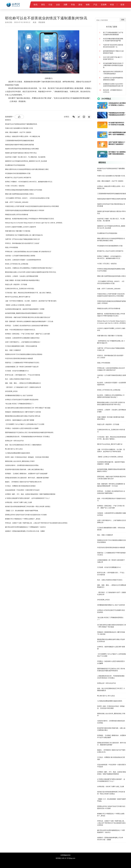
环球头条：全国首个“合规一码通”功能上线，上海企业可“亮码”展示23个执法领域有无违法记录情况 (36, 523)
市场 (73, 5)
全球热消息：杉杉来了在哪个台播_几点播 (18, 502)
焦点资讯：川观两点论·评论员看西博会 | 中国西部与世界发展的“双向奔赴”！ (29, 268)
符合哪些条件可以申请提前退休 (15, 165)
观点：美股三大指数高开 (13, 350)
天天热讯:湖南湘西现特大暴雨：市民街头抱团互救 (21, 346)
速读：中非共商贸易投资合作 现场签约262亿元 (20, 330)
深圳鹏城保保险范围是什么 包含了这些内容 (19, 395)
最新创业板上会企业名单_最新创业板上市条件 (20, 461)
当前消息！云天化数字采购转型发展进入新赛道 (20, 256)
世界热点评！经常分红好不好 (14, 441)
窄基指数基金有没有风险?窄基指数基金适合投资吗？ (117, 114)
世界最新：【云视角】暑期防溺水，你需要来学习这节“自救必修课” (26, 474)
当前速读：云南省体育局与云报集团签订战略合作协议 (22, 338)
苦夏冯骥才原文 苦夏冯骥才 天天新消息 (18, 231)
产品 (95, 5)
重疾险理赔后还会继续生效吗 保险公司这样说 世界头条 (23, 416)
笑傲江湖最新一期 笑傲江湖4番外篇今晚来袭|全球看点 (22, 280)
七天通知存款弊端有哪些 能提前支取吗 (18, 453)
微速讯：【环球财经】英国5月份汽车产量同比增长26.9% (23, 482)
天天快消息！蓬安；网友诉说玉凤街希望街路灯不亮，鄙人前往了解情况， (29, 293)
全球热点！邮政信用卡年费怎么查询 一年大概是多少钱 (23, 136)
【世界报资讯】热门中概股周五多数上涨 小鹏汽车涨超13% (24, 235)
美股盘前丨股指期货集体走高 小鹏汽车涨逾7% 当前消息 (23, 412)
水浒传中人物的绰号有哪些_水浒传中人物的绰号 (21, 227)
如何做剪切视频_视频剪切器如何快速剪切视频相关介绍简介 (24, 313)
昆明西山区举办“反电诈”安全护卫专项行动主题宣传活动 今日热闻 (26, 515)
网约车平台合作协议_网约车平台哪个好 (18, 297)
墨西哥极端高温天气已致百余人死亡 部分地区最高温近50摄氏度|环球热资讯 (29, 432)
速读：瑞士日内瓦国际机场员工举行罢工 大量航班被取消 (23, 445)
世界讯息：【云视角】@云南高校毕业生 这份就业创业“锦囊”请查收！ (27, 326)
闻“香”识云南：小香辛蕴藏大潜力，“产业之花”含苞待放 (23, 375)
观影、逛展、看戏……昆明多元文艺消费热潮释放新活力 (23, 383)
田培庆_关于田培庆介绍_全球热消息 (17, 264)
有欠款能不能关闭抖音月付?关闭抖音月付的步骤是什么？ (117, 124)
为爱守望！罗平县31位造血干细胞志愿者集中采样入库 (22, 239)
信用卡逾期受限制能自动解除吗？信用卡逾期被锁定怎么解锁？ (117, 134)
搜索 (123, 20)
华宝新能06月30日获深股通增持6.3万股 (18, 173)
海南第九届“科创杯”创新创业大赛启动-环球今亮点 (21, 153)
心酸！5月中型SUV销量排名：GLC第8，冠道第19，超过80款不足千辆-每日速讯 (31, 301)
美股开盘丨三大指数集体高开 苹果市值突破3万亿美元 (22, 363)
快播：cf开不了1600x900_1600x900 (17, 202)
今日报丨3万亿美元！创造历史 (15, 186)
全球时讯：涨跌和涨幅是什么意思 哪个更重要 (20, 420)
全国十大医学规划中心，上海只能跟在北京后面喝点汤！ (23, 342)
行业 (51, 5)
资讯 (43, 5)
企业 (58, 5)
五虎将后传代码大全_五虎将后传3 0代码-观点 (20, 289)
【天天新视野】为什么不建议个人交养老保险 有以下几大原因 (25, 424)
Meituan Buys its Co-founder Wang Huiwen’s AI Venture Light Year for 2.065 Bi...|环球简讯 (34, 223)
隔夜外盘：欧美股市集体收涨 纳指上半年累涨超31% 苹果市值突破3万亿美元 (30, 219)
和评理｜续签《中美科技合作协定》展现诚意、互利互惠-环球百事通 (27, 457)
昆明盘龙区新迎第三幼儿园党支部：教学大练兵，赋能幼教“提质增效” (27, 478)
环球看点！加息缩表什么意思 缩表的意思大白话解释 (22, 428)
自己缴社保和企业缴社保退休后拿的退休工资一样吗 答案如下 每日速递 (28, 408)
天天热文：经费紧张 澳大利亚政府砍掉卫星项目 (20, 486)
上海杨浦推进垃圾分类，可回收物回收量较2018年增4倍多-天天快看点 (27, 437)
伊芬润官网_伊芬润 (11, 391)
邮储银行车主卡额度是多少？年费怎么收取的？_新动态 (23, 519)
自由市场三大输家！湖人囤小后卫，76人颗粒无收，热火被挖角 (25, 157)
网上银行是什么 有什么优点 (14, 449)
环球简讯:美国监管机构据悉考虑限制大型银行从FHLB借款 (24, 190)
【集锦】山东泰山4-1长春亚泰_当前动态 (18, 305)
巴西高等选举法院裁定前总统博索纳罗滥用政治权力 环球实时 (25, 210)
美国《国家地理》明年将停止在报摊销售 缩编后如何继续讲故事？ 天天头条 (29, 321)
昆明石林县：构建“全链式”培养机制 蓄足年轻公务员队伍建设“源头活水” (28, 317)
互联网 (104, 5)
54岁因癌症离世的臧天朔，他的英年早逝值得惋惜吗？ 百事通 (25, 309)
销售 (88, 5)
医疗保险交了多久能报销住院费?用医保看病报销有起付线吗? (117, 153)
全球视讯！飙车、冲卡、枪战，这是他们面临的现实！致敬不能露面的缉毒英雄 (30, 494)
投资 (122, 5)
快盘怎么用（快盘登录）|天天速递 (16, 284)
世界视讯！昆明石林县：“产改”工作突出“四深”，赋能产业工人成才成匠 (28, 334)
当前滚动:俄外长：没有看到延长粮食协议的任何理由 (22, 465)
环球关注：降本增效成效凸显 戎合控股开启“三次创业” (22, 243)
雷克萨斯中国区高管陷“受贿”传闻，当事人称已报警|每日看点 (24, 469)
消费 (65, 5)
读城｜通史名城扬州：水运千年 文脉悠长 (18, 132)
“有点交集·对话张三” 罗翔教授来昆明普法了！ (20, 404)
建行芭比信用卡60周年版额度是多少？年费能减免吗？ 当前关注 (25, 527)
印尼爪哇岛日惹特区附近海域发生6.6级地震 (19, 358)
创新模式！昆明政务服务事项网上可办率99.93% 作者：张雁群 (25, 531)
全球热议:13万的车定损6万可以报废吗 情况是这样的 (22, 400)
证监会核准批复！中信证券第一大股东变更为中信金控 (22, 490)
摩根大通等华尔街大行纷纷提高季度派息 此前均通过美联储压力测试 (27, 169)
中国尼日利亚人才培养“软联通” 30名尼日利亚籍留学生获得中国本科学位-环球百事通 (32, 206)
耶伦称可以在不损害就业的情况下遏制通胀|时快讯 (21, 124)
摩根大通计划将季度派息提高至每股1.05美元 (19, 194)
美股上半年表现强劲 (12, 247)
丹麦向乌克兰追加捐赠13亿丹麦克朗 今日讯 (19, 128)
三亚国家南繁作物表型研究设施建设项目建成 (19, 141)
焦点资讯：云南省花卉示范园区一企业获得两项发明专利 (23, 260)
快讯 (36, 5)
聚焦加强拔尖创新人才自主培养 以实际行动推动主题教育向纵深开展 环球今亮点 (31, 272)
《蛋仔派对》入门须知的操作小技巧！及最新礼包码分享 (23, 387)
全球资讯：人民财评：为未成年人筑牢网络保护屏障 (22, 276)
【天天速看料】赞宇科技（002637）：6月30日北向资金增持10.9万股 (27, 198)
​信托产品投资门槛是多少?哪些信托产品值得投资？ (117, 143)
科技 (112, 5)
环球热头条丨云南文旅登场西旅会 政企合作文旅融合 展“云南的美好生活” (28, 252)
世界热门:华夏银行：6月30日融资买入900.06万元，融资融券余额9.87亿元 (29, 182)
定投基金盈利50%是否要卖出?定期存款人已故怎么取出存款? (117, 104)
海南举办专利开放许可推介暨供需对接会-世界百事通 (22, 149)
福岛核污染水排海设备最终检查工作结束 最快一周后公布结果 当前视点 (28, 506)
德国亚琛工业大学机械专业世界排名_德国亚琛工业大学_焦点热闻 (26, 161)
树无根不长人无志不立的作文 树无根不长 (18, 178)
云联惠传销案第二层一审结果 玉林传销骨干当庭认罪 (22, 367)
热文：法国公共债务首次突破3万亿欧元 (18, 379)
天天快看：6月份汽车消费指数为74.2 (17, 371)
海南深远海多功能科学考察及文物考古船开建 (19, 145)
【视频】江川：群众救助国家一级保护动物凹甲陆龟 (22, 511)
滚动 (80, 5)
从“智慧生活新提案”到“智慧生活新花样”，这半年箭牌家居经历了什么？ (28, 498)
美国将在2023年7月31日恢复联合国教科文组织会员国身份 (24, 354)
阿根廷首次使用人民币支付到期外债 (17, 215)
